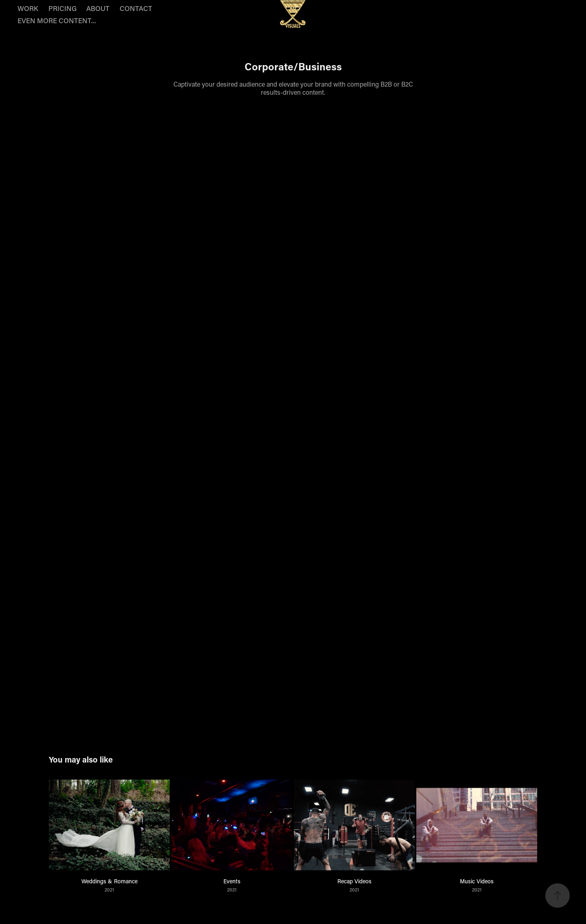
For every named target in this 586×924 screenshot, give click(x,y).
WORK (28, 8)
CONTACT (136, 8)
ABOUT (98, 8)
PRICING (62, 8)
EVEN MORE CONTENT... (57, 20)
